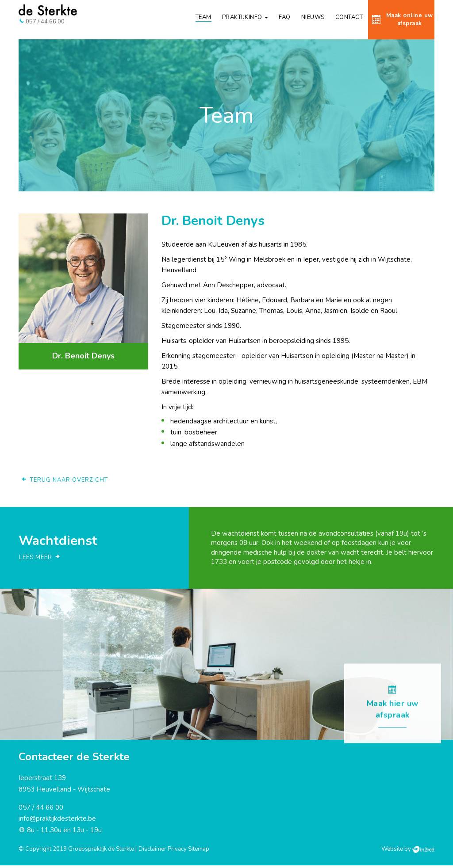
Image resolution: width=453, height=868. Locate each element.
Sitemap (199, 852)
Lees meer (40, 560)
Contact (349, 17)
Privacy (177, 852)
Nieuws (313, 17)
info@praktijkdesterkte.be (57, 821)
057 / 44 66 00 (41, 810)
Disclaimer (152, 852)
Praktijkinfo (245, 17)
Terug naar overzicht (65, 483)
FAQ (285, 17)
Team (203, 17)
